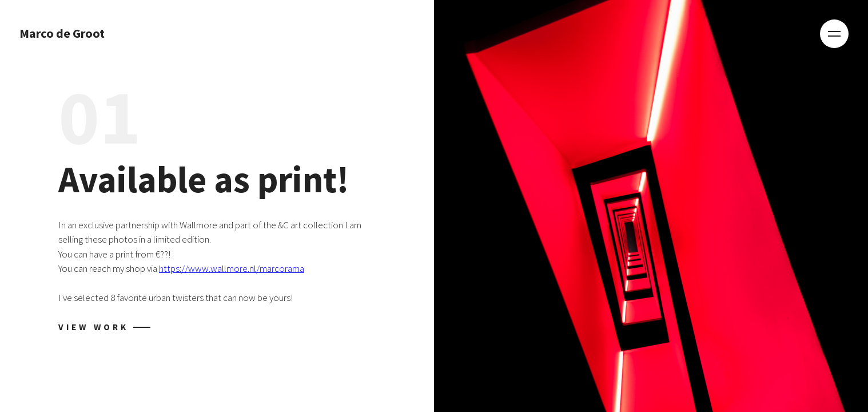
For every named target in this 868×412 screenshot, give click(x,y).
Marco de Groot (62, 34)
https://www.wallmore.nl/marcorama (232, 268)
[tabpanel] (434, 206)
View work (93, 327)
